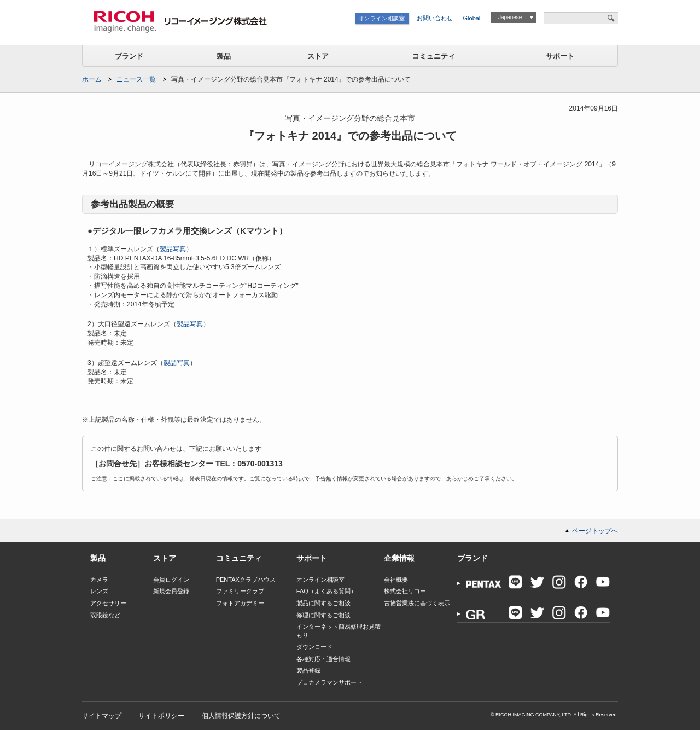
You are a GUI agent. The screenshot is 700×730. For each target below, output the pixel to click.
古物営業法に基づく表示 (417, 603)
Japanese (510, 17)
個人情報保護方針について (241, 716)
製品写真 (173, 249)
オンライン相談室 (382, 18)
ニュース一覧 (136, 79)
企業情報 (399, 558)
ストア (318, 56)
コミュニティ (434, 56)
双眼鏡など (105, 615)
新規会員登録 (171, 591)
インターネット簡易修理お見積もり (339, 631)
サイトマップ (102, 716)
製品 (224, 56)
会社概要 (396, 580)
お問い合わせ (435, 18)
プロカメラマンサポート (329, 682)
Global (472, 18)
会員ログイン (171, 580)
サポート (560, 56)
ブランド (129, 56)
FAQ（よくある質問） (326, 591)
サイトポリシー (161, 716)
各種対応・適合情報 (323, 659)
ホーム (92, 79)
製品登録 (308, 670)
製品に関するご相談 (323, 603)
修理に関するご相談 (323, 615)
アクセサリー (108, 603)
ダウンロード (314, 647)
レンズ (99, 591)
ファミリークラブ (240, 591)
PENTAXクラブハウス (246, 580)
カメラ (99, 580)
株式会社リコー (405, 591)
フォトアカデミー (240, 603)
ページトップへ (595, 531)
